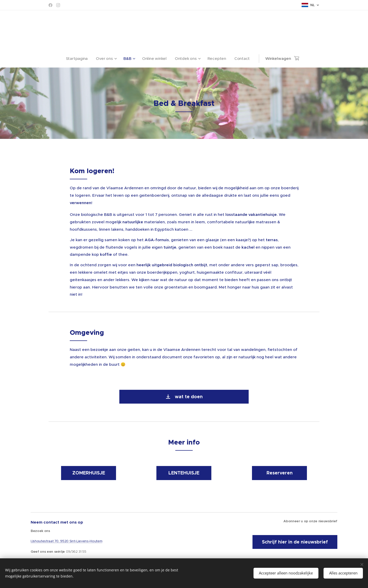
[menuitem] (77, 59)
